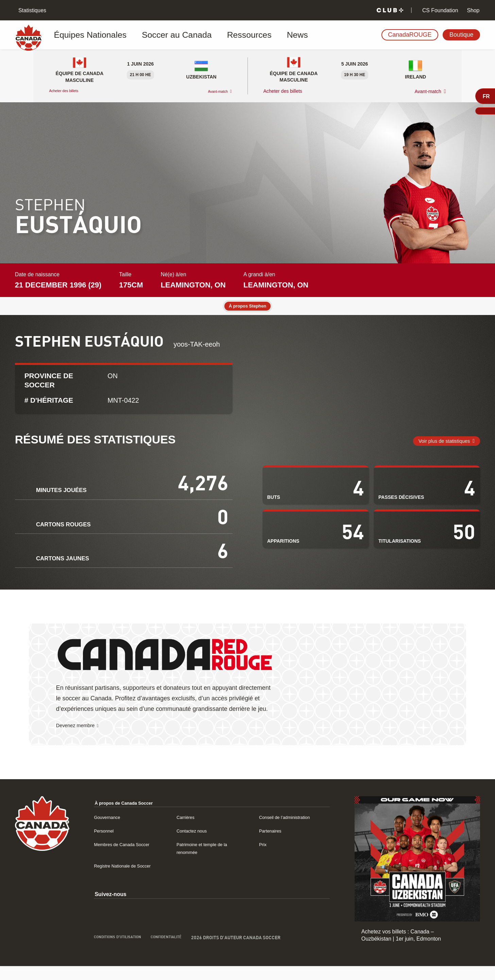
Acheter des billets (69, 91)
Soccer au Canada (153, 35)
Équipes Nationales (88, 35)
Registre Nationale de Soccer (129, 879)
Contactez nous (195, 844)
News (247, 35)
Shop (472, 10)
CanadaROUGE (410, 35)
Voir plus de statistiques (437, 450)
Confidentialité (183, 952)
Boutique (461, 35)
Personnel (106, 844)
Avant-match (214, 91)
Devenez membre (80, 739)
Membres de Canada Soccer (128, 858)
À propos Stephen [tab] (248, 307)
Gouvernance (110, 831)
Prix (264, 858)
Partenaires (273, 844)
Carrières (187, 831)
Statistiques (32, 10)
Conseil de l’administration (291, 831)
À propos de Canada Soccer (131, 816)
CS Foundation (439, 10)
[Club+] (390, 10)
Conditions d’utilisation (124, 952)
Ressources (209, 35)
